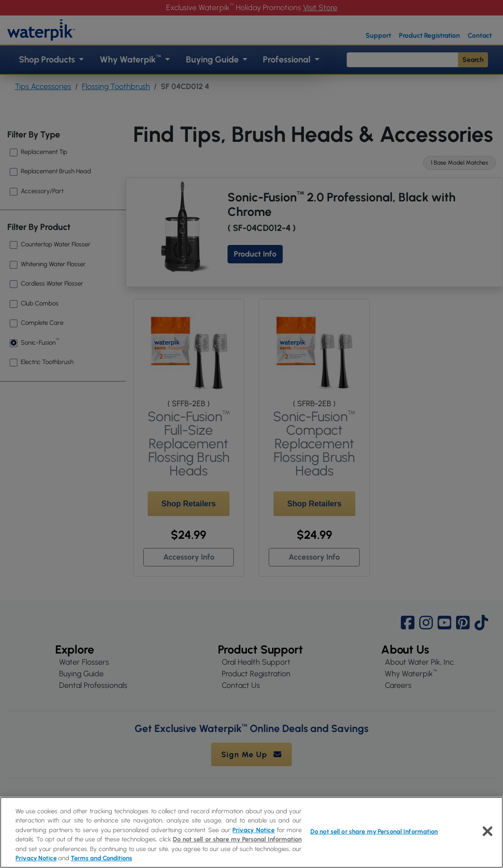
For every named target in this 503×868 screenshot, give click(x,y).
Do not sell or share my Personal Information (237, 839)
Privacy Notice (253, 830)
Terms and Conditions (101, 858)
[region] (251, 832)
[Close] (488, 831)
